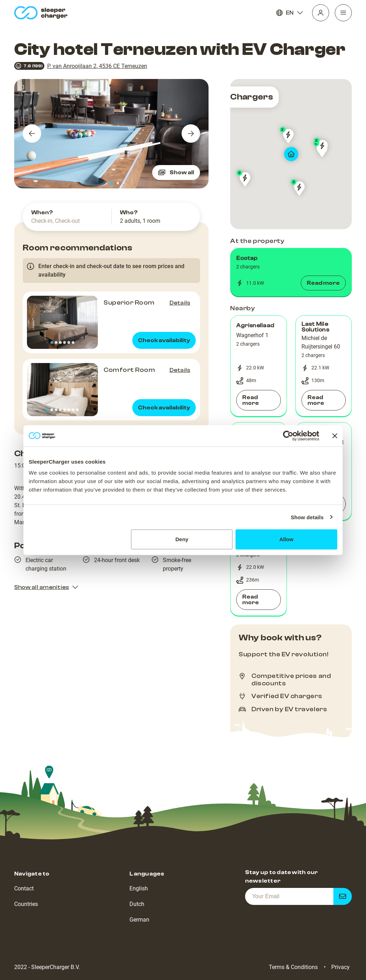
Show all (176, 172)
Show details (307, 517)
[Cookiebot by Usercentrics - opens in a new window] (288, 436)
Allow (286, 539)
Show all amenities (46, 587)
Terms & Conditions (293, 967)
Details (180, 303)
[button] (291, 272)
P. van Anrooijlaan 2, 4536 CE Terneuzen (97, 66)
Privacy (340, 967)
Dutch (137, 904)
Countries (26, 904)
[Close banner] (335, 436)
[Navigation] (343, 13)
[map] (291, 154)
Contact (24, 888)
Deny (182, 539)
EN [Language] (290, 13)
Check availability (164, 340)
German (139, 920)
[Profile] (321, 13)
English (139, 888)
